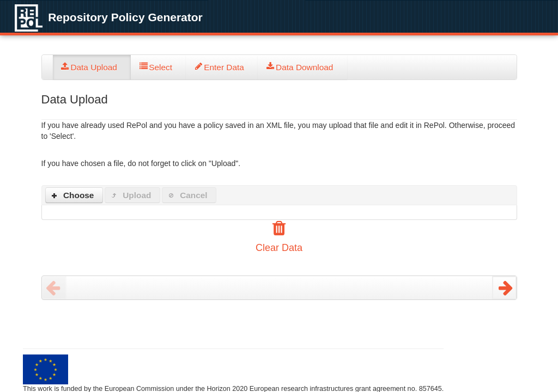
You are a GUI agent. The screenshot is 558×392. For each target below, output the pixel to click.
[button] (74, 195)
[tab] (92, 67)
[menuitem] (92, 67)
